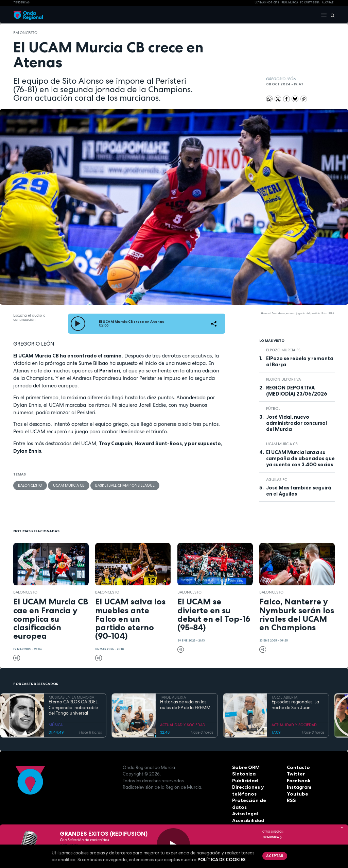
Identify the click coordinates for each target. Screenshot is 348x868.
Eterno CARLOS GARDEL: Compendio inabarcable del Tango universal (74, 708)
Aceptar (274, 855)
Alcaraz (328, 3)
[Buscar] (331, 15)
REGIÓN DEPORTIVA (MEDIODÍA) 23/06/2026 (297, 391)
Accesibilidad (248, 814)
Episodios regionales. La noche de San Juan (295, 705)
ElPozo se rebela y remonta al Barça (300, 362)
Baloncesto (25, 33)
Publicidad (244, 781)
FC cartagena (310, 3)
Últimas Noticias (267, 3)
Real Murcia (290, 3)
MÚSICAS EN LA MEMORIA (71, 697)
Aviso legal (245, 807)
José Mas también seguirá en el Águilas (299, 491)
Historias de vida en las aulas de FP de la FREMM (185, 705)
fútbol (273, 408)
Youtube (296, 794)
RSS (291, 800)
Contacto (298, 767)
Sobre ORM (245, 767)
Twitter (295, 774)
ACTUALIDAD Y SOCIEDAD (183, 725)
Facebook (298, 781)
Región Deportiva (283, 379)
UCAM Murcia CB (68, 485)
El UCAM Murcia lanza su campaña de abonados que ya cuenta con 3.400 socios (300, 459)
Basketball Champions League (125, 485)
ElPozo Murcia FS (283, 350)
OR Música (272, 837)
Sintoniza (243, 774)
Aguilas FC (276, 480)
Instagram (299, 787)
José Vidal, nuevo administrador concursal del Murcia (297, 423)
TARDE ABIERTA (173, 697)
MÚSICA (56, 725)
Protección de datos (255, 800)
